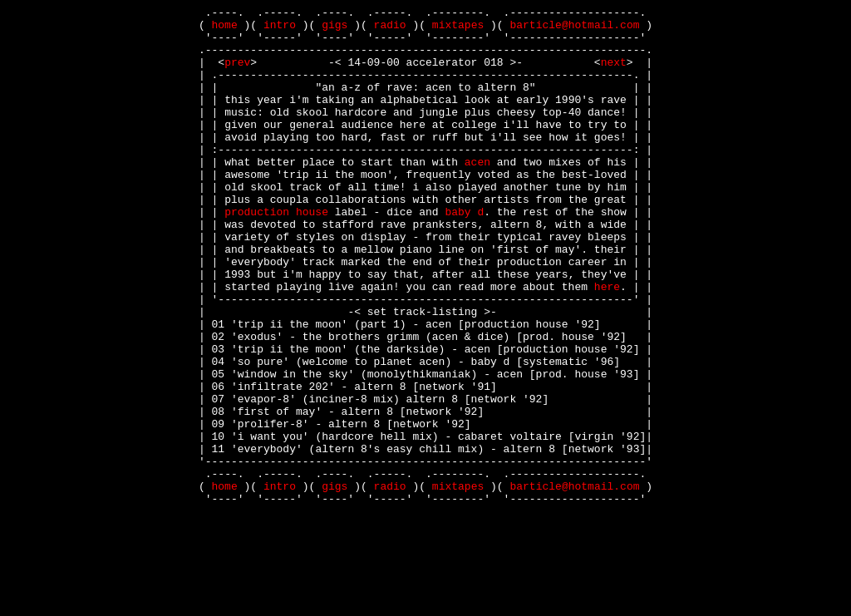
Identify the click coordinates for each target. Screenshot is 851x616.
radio (390, 29)
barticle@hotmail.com (574, 29)
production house (276, 254)
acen (477, 194)
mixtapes (458, 29)
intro (280, 29)
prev (237, 74)
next (614, 74)
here (607, 343)
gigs (334, 29)
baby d (464, 254)
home (225, 29)
